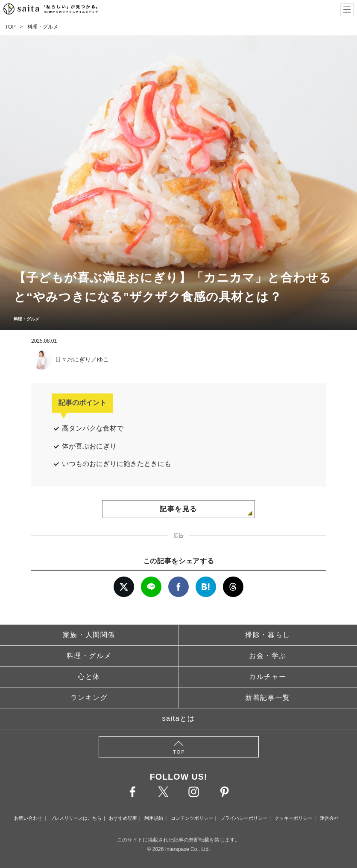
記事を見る (178, 509)
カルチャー (268, 677)
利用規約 (154, 818)
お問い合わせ (28, 818)
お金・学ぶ (268, 656)
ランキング (89, 698)
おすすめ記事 (123, 818)
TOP (10, 27)
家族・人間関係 (89, 635)
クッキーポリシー (293, 818)
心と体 (89, 677)
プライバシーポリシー (244, 818)
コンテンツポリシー (192, 818)
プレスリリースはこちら (76, 818)
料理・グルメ (43, 27)
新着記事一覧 (268, 698)
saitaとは (179, 718)
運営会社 (329, 818)
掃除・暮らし (268, 635)
